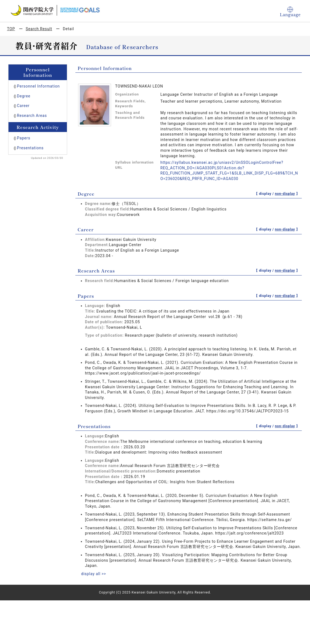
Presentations (30, 148)
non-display (285, 194)
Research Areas (32, 116)
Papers (24, 138)
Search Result (39, 29)
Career (23, 106)
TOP (11, 29)
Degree (24, 96)
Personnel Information (38, 86)
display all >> (94, 574)
